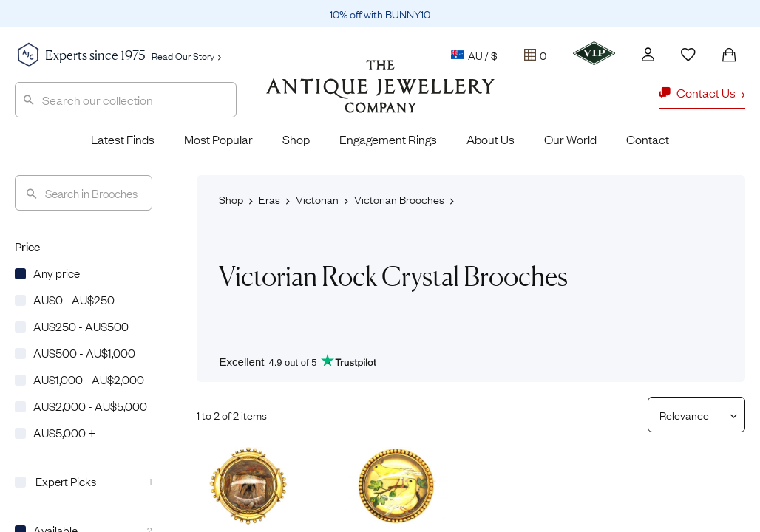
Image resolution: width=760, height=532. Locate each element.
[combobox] (126, 100)
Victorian (318, 199)
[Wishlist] (688, 55)
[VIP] (594, 53)
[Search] (84, 193)
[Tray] (535, 55)
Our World (570, 139)
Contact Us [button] (702, 92)
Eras (269, 199)
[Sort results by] (691, 415)
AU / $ (474, 55)
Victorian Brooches (400, 199)
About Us (491, 139)
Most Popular (218, 139)
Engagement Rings (388, 139)
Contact (648, 139)
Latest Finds (123, 139)
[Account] (648, 54)
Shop (296, 139)
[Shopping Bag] (729, 55)
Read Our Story (186, 55)
